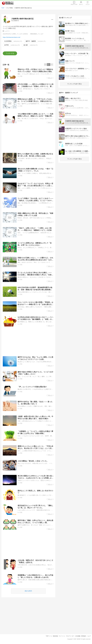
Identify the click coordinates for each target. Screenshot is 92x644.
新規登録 (55, 636)
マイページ (62, 636)
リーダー (74, 4)
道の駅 (26, 45)
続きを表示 (28, 591)
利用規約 (84, 636)
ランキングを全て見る (74, 84)
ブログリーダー (70, 636)
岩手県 (6, 45)
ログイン (81, 4)
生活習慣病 (8, 41)
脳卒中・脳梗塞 (31, 41)
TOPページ (49, 636)
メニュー (88, 4)
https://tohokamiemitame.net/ (12, 37)
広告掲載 (78, 636)
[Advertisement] (28, 138)
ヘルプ (89, 636)
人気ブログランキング (8, 3)
